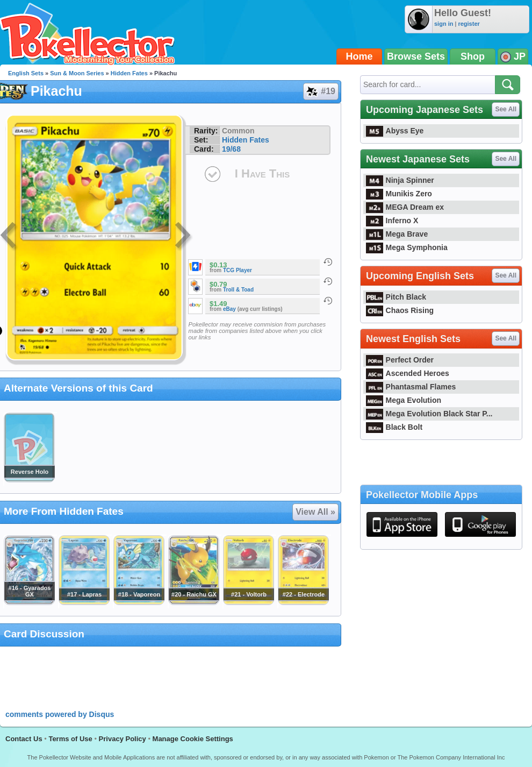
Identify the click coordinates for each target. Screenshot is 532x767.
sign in (444, 24)
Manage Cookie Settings (193, 739)
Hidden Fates (129, 73)
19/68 (231, 149)
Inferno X (392, 221)
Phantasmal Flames (411, 387)
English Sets (26, 73)
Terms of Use (70, 739)
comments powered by (60, 714)
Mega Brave (397, 234)
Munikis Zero (399, 194)
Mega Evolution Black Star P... (429, 414)
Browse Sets (416, 56)
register (469, 24)
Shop (473, 56)
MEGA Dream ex (405, 207)
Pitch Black (396, 297)
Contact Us (24, 739)
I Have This (262, 173)
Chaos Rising (400, 310)
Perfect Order (400, 360)
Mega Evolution (404, 400)
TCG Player (238, 270)
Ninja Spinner (400, 180)
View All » (315, 512)
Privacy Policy (123, 739)
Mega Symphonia (407, 247)
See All (506, 109)
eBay (229, 309)
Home (360, 56)
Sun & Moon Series (77, 73)
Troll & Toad (238, 290)
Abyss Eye (395, 131)
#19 (320, 91)
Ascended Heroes (408, 373)
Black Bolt (394, 427)
